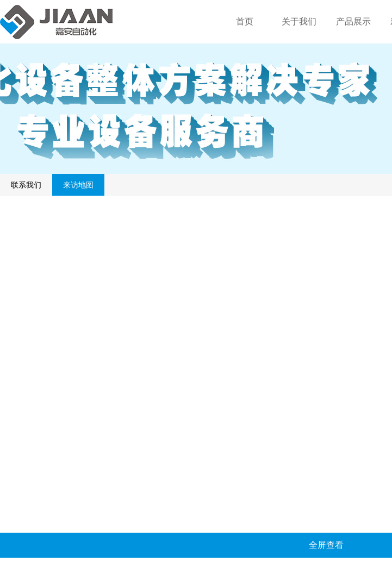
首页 (245, 21)
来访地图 (78, 185)
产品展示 (353, 21)
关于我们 (299, 21)
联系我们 (26, 185)
